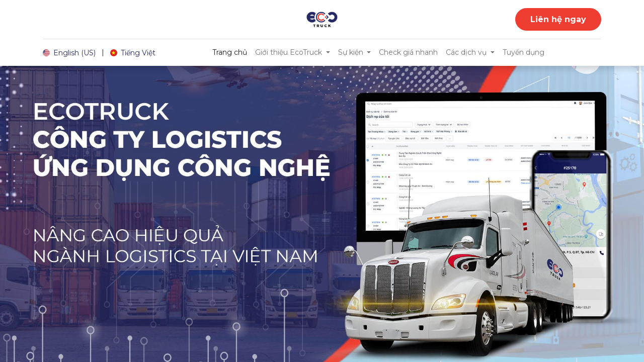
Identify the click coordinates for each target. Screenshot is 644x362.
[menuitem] (230, 53)
